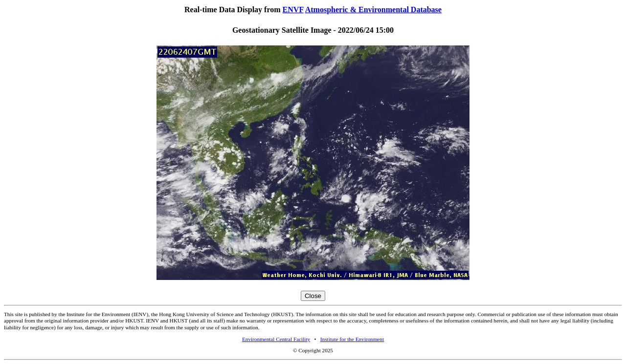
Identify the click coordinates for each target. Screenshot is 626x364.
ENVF (293, 10)
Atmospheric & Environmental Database (373, 10)
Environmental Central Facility (276, 339)
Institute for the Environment (352, 339)
